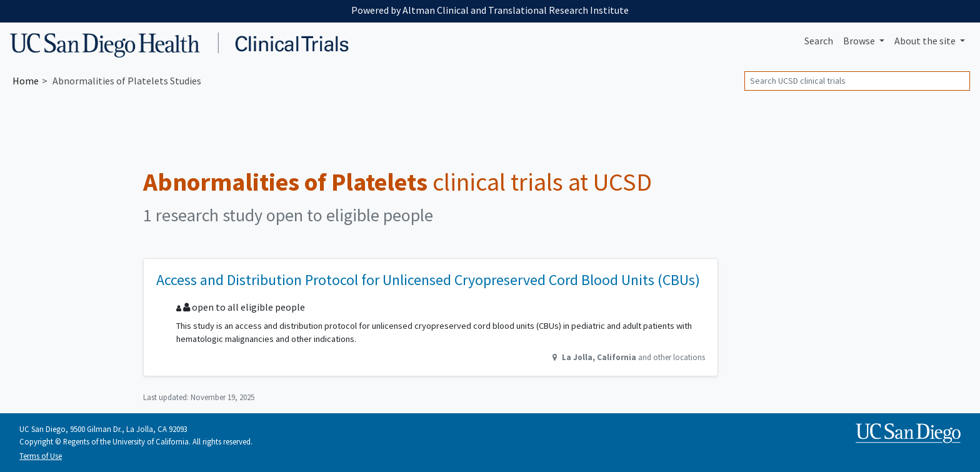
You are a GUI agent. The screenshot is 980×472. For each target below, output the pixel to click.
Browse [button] (860, 41)
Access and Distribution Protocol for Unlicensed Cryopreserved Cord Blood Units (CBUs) (428, 280)
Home (26, 81)
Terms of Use (41, 456)
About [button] (926, 41)
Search (819, 41)
